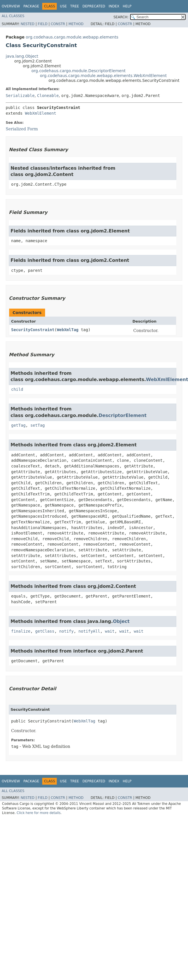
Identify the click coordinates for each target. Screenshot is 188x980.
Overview (11, 6)
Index (114, 6)
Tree (75, 6)
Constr (58, 24)
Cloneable (48, 96)
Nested (27, 24)
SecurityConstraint (33, 330)
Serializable (20, 96)
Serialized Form (22, 129)
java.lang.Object (22, 56)
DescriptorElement (122, 415)
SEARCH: (121, 17)
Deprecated (94, 6)
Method (76, 24)
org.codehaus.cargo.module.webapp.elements (72, 37)
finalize (21, 631)
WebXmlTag (68, 330)
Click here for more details (39, 813)
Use (63, 6)
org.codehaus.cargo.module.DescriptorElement (78, 71)
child (17, 389)
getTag (18, 425)
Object (121, 621)
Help (127, 6)
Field (43, 24)
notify (67, 631)
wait (110, 631)
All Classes (13, 16)
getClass (45, 631)
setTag (38, 425)
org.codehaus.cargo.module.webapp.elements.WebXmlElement (103, 76)
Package (31, 6)
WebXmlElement (41, 113)
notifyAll (89, 631)
